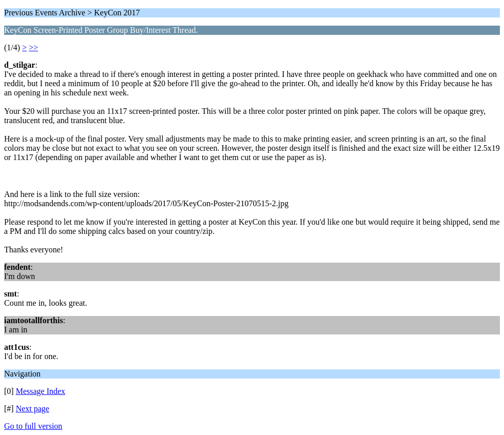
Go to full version (33, 426)
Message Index (41, 391)
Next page (33, 409)
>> (33, 47)
